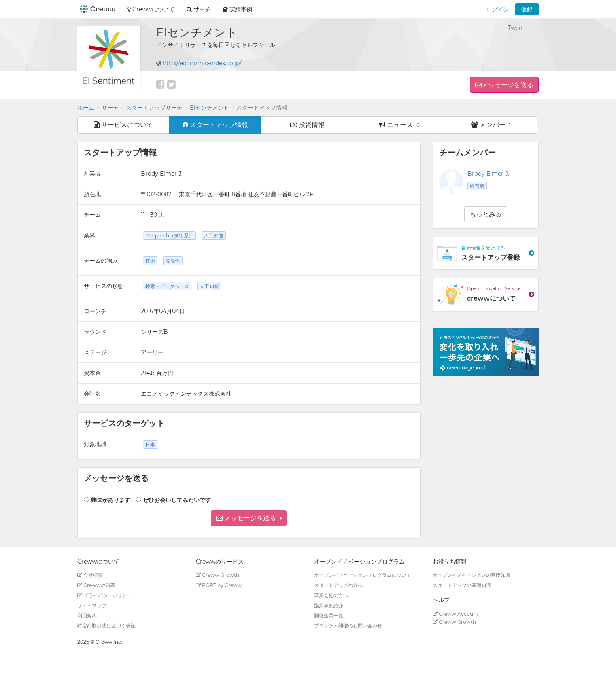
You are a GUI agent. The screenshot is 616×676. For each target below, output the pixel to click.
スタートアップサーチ (154, 108)
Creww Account (456, 614)
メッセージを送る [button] (508, 85)
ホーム (86, 108)
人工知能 (214, 236)
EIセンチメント (209, 108)
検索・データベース (167, 286)
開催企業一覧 (329, 616)
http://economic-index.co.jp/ (199, 63)
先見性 (173, 261)
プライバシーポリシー (105, 595)
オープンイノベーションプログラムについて (363, 575)
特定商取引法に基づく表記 (106, 626)
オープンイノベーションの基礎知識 (472, 575)
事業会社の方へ (331, 595)
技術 (150, 261)
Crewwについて (151, 9)
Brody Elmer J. (488, 174)
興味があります (110, 500)
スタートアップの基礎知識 (462, 585)
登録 (527, 9)
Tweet (516, 28)
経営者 (477, 186)
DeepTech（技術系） (169, 236)
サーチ (110, 108)
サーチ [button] (199, 9)
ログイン (498, 9)
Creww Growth (218, 575)
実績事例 (237, 9)
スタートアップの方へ (338, 585)
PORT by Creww (219, 585)
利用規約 (87, 616)
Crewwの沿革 (96, 585)
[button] (249, 518)
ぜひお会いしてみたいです (177, 500)
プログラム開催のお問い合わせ (348, 626)
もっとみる (486, 214)
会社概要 (90, 575)
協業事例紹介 (329, 605)
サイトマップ (92, 605)
